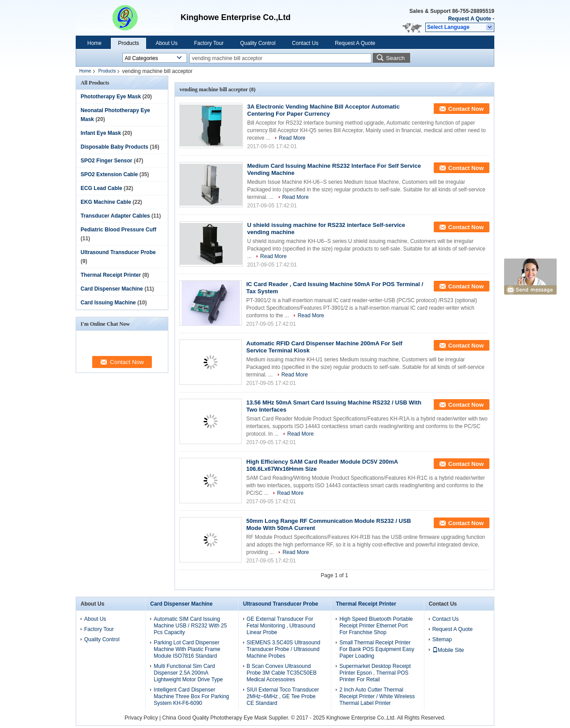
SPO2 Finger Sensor (106, 161)
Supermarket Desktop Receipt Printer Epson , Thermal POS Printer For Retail (375, 673)
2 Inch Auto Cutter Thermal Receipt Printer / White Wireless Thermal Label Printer (377, 696)
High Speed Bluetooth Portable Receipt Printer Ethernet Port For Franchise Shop (376, 626)
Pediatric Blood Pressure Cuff (118, 230)
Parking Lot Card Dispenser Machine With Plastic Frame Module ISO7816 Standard (187, 649)
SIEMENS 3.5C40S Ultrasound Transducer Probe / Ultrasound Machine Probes (283, 649)
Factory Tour (209, 43)
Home (94, 43)
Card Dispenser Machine (112, 289)
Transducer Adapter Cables (115, 216)
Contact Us (305, 43)
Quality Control (258, 43)
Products (128, 43)
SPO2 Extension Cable (109, 174)
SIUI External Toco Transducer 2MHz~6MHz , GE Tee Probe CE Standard (283, 696)
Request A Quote (469, 19)
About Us (166, 43)
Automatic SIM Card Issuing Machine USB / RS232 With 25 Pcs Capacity (190, 626)
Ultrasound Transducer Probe (118, 252)
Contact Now (466, 109)
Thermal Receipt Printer (111, 275)
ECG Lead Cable (101, 188)
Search (395, 58)
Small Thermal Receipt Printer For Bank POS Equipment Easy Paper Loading (377, 649)
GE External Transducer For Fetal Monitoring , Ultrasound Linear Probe (281, 626)
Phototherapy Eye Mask (111, 97)
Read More (292, 138)
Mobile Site (448, 650)
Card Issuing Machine (108, 303)
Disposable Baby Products (114, 147)
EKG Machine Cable (106, 202)
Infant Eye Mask (101, 133)
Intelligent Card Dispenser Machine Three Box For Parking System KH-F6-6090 (191, 696)
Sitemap (442, 639)
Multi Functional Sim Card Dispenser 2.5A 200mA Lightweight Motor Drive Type (188, 673)
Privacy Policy (141, 718)
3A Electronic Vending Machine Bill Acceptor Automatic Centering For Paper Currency (323, 110)
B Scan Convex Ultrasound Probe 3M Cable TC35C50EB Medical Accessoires (282, 673)
